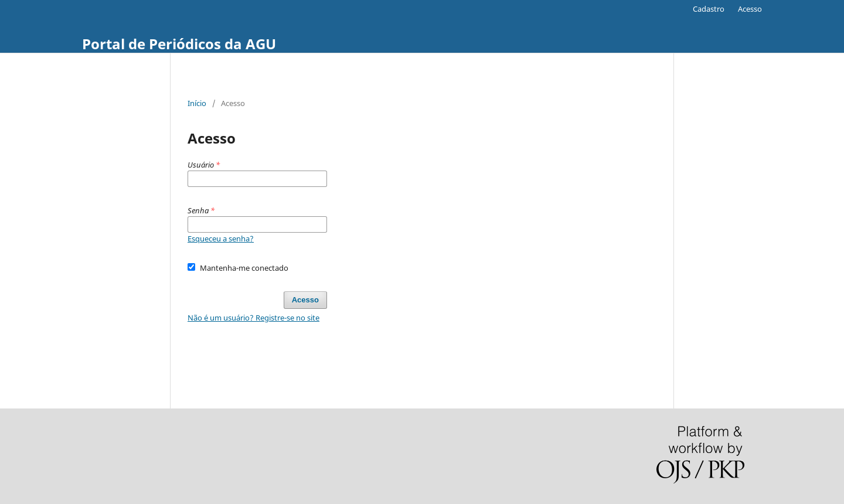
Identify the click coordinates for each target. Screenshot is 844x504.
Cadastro (709, 9)
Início (197, 103)
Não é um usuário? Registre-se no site (253, 318)
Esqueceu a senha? (221, 239)
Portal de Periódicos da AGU (179, 44)
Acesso (750, 9)
